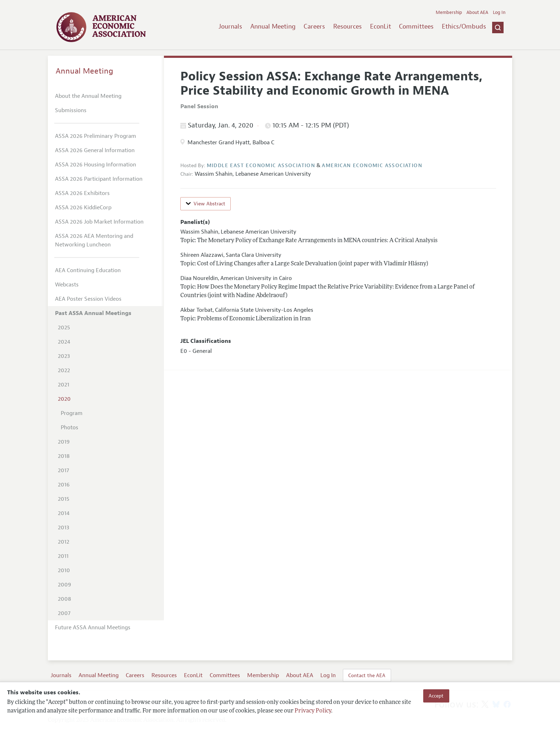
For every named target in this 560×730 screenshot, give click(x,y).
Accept (436, 696)
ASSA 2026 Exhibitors (82, 193)
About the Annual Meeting (88, 96)
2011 (63, 556)
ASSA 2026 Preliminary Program (96, 136)
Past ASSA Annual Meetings (93, 313)
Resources (347, 26)
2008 (64, 599)
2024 (64, 342)
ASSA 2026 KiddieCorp (83, 207)
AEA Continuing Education (88, 270)
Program (72, 413)
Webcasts (67, 285)
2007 (64, 613)
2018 (64, 456)
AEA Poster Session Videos (88, 299)
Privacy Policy (313, 711)
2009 (64, 585)
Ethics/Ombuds (464, 26)
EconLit (381, 26)
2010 (64, 570)
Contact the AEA (367, 675)
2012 (64, 542)
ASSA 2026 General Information (95, 150)
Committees (416, 26)
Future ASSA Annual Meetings (93, 627)
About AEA (477, 12)
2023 (64, 356)
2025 (64, 327)
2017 (63, 470)
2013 (64, 527)
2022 (64, 370)
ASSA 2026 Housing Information (96, 165)
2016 (64, 485)
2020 (64, 399)
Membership (449, 12)
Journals (230, 26)
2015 (64, 499)
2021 (64, 385)
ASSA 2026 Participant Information (99, 179)
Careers (314, 26)
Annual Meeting (273, 26)
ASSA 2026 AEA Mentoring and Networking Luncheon (94, 240)
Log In (499, 12)
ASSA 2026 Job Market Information (99, 222)
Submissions (71, 110)
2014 (64, 513)
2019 (64, 442)
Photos (69, 427)
